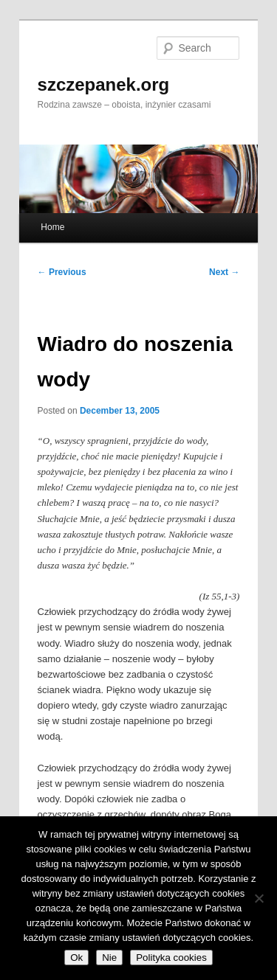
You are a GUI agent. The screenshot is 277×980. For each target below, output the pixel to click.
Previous (62, 272)
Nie (109, 958)
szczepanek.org (104, 84)
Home (52, 227)
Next (224, 272)
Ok (76, 958)
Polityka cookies (171, 958)
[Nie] (259, 898)
